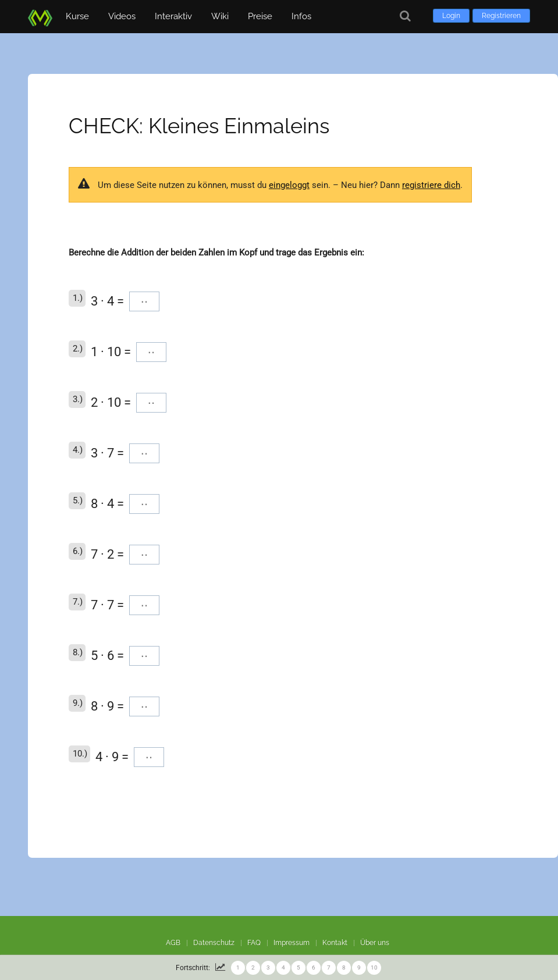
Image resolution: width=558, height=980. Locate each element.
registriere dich (431, 185)
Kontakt (335, 943)
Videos (122, 16)
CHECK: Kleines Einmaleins (199, 126)
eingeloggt (289, 185)
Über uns (375, 943)
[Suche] (405, 16)
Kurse (77, 16)
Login (451, 16)
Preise (260, 16)
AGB (173, 943)
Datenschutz (214, 943)
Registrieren (501, 16)
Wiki (220, 16)
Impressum (292, 943)
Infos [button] (301, 16)
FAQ (254, 943)
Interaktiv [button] (173, 16)
